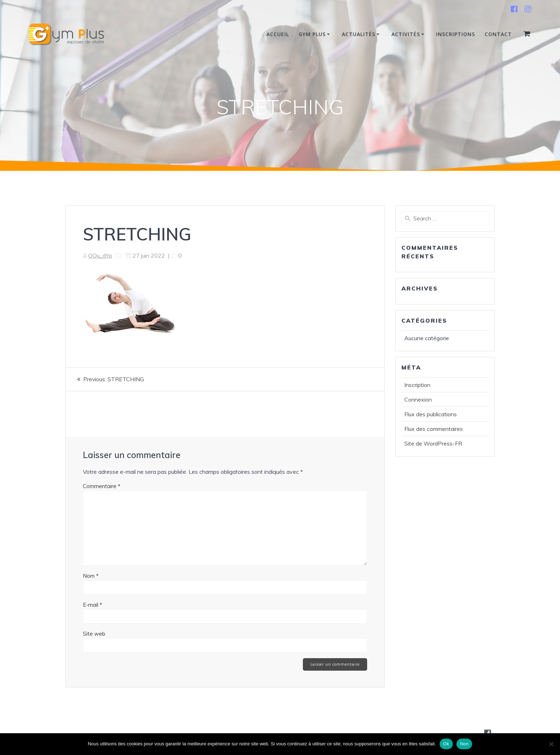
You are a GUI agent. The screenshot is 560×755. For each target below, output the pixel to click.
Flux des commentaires (434, 429)
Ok (446, 744)
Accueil (278, 34)
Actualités (359, 34)
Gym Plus (312, 34)
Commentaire (102, 486)
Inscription (417, 385)
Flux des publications (431, 414)
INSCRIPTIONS (456, 34)
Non (464, 744)
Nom (91, 575)
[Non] (551, 744)
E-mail (92, 604)
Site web (94, 633)
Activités (406, 34)
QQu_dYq (100, 255)
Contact (498, 34)
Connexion (418, 399)
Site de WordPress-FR (433, 443)
